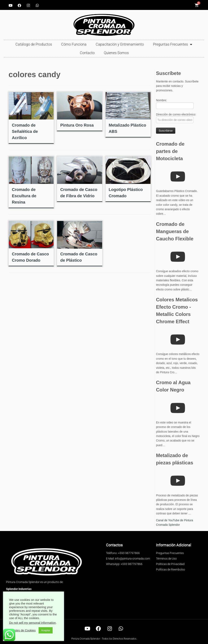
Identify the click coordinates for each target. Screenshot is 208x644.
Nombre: (175, 104)
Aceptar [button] (46, 630)
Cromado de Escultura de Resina (24, 196)
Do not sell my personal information (32, 623)
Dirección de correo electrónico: (176, 118)
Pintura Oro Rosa (77, 125)
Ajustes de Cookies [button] (23, 630)
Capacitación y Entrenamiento (120, 44)
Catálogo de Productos (34, 44)
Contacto (87, 53)
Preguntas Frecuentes (173, 44)
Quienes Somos (116, 53)
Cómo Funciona (74, 44)
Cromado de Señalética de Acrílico (25, 131)
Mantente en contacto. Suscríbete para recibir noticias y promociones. (177, 86)
